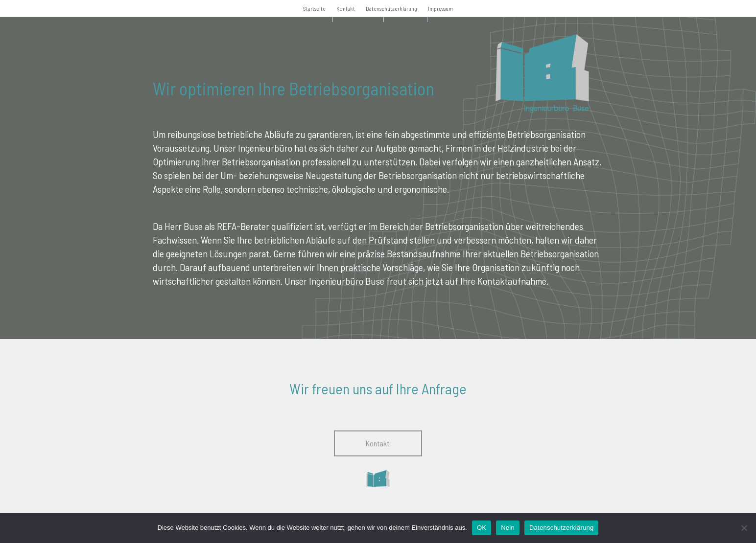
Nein (508, 528)
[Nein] (744, 528)
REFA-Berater (243, 226)
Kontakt (346, 8)
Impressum (440, 8)
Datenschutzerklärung (391, 8)
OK (482, 528)
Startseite (314, 8)
